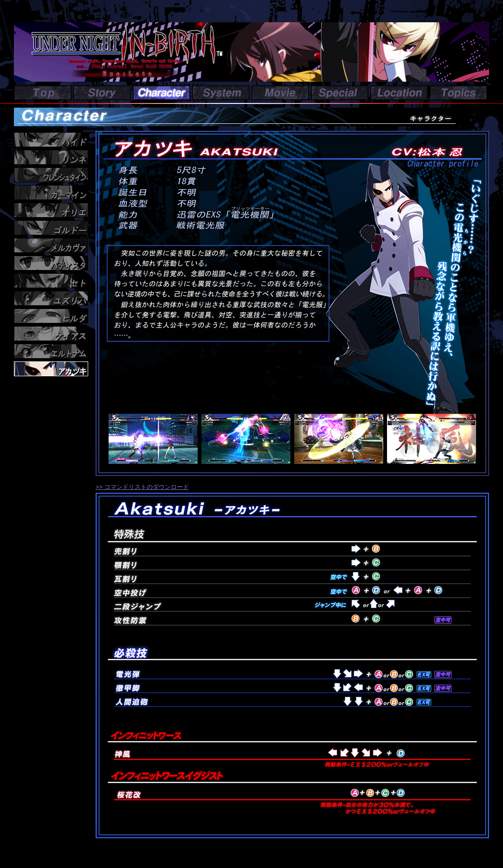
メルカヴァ (51, 245)
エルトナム (51, 351)
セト (51, 281)
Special (340, 93)
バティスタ (51, 263)
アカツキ (51, 369)
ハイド (51, 140)
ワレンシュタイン (51, 175)
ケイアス (51, 334)
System (221, 93)
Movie (280, 93)
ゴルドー (51, 228)
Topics (458, 93)
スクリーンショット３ (342, 439)
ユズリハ (51, 298)
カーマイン (51, 193)
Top (43, 93)
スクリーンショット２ (250, 439)
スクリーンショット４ (435, 439)
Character (161, 93)
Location (399, 93)
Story (102, 93)
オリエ (51, 210)
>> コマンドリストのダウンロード (142, 487)
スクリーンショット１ (157, 439)
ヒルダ (51, 316)
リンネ (51, 157)
